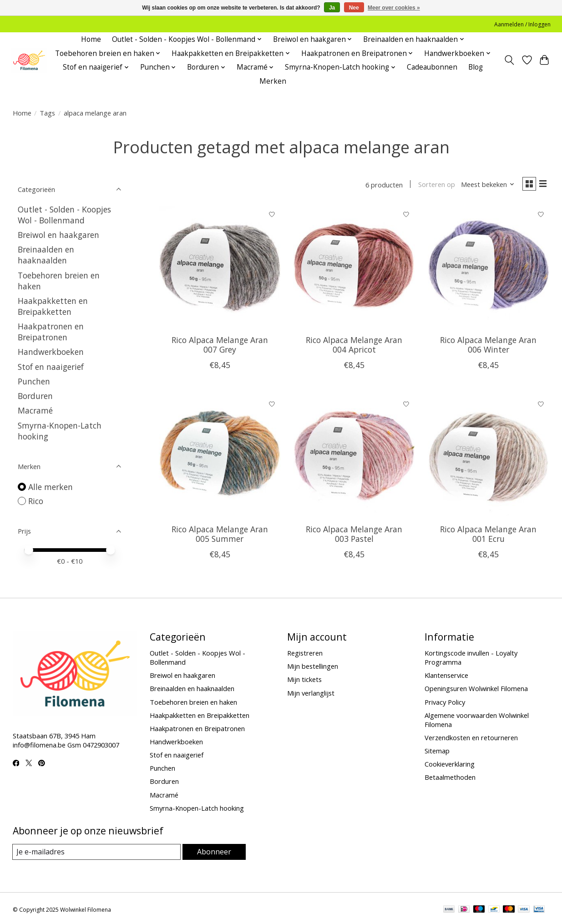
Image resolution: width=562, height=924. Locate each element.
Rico (36, 501)
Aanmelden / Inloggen (522, 24)
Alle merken (51, 487)
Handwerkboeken (51, 352)
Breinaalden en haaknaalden (46, 255)
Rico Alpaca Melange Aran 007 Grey (220, 346)
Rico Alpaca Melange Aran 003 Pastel (354, 536)
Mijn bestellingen (313, 666)
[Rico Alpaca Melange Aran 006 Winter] (489, 269)
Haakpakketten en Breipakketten (53, 306)
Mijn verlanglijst (311, 693)
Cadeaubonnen (432, 67)
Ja (332, 8)
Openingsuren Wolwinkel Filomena (476, 688)
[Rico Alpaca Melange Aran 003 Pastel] (354, 458)
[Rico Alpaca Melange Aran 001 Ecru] (489, 458)
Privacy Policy (445, 702)
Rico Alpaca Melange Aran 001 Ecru (488, 536)
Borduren (35, 396)
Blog (476, 67)
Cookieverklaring (450, 764)
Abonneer (214, 852)
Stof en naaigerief (51, 367)
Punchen (34, 381)
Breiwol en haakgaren (58, 235)
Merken (273, 81)
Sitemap (437, 751)
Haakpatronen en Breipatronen (51, 332)
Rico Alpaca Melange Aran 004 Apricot (354, 346)
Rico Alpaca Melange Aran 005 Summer (220, 536)
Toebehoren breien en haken (193, 702)
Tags (47, 113)
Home (91, 39)
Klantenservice (446, 675)
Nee (354, 8)
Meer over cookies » (394, 8)
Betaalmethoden (450, 777)
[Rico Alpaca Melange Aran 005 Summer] (220, 458)
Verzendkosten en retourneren (471, 737)
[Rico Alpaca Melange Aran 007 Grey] (220, 269)
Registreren (305, 653)
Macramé (35, 410)
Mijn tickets (304, 679)
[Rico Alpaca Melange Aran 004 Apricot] (354, 269)
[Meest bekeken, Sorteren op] (484, 186)
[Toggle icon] (509, 60)
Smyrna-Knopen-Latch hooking (197, 808)
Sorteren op (433, 186)
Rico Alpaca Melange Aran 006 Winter (488, 346)
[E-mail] (97, 852)
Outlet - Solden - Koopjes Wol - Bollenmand (64, 215)
